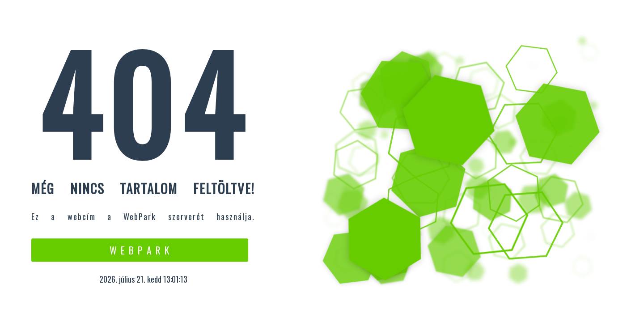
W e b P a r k (140, 250)
